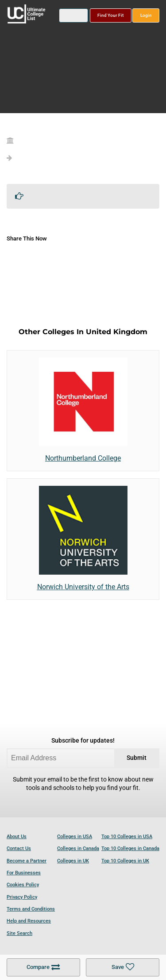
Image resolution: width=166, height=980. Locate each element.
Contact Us (19, 848)
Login (146, 15)
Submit (137, 758)
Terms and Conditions (31, 909)
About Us (17, 837)
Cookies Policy (23, 885)
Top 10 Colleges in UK (125, 861)
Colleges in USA (75, 837)
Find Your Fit (110, 15)
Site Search (19, 933)
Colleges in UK (73, 861)
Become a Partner (27, 861)
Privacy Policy (22, 897)
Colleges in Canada (78, 848)
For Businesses (24, 873)
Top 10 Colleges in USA (127, 837)
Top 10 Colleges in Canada (130, 848)
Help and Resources (29, 921)
